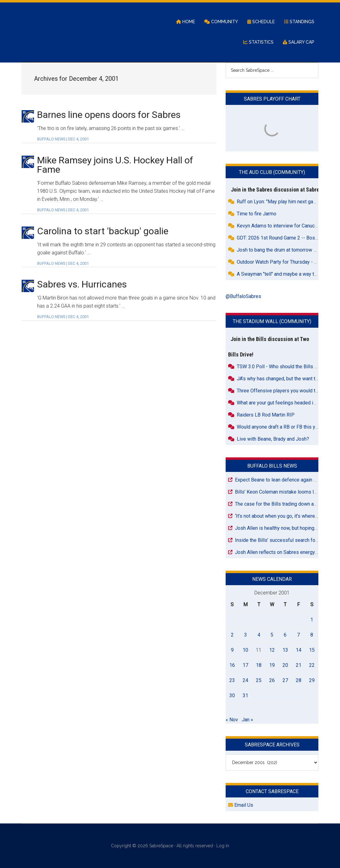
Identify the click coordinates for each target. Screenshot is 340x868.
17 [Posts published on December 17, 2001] (245, 665)
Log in (223, 846)
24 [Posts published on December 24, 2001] (245, 680)
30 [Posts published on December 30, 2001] (232, 695)
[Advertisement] (119, 377)
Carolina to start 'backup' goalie (103, 231)
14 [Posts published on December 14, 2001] (299, 650)
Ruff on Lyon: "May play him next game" (279, 202)
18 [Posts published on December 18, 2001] (259, 665)
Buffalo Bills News (272, 466)
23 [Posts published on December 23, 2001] (232, 680)
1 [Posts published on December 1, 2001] (312, 620)
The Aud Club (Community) (272, 172)
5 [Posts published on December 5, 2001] (272, 635)
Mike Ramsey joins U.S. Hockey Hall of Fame (115, 165)
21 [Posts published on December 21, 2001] (299, 665)
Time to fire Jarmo (257, 214)
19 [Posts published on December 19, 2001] (272, 665)
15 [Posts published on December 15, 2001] (312, 650)
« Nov (232, 720)
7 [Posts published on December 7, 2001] (298, 635)
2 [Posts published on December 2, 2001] (232, 635)
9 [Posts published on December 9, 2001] (232, 650)
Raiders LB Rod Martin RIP (266, 415)
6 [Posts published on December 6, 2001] (285, 635)
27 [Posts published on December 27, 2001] (285, 680)
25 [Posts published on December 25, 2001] (259, 680)
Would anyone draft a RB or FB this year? (281, 427)
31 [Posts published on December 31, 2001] (245, 695)
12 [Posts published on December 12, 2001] (272, 650)
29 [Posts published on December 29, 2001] (312, 680)
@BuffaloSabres (243, 296)
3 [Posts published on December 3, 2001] (246, 635)
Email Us (241, 805)
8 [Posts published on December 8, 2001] (312, 635)
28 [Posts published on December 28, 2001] (299, 680)
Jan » (247, 720)
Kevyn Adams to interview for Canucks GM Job (287, 226)
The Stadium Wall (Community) (272, 321)
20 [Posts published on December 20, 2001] (285, 665)
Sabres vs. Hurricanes (82, 284)
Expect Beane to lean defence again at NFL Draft (287, 480)
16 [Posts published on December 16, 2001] (232, 665)
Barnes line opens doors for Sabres (109, 115)
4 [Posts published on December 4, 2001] (259, 635)
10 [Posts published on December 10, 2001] (245, 650)
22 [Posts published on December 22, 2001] (312, 665)
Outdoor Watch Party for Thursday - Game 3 (284, 262)
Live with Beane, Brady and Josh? (273, 439)
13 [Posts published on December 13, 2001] (285, 650)
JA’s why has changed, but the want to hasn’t (284, 379)
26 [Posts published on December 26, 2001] (272, 680)
